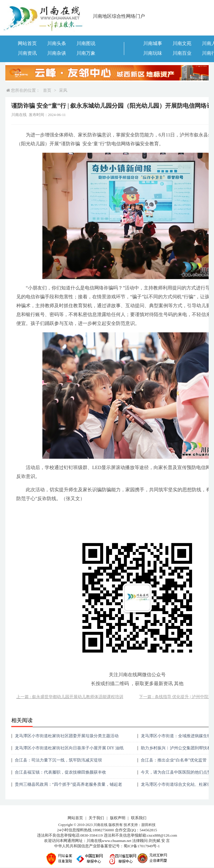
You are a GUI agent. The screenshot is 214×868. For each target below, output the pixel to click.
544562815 (148, 830)
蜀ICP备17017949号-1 (142, 846)
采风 (63, 90)
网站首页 (27, 43)
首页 (47, 90)
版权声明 (118, 818)
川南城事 (153, 43)
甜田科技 (148, 825)
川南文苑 (182, 43)
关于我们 (96, 818)
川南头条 (57, 43)
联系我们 (139, 818)
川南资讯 (27, 53)
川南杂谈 (57, 53)
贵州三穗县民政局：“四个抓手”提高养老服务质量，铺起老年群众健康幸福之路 (68, 786)
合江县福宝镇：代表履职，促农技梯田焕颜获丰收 (60, 772)
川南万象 (86, 53)
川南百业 (182, 53)
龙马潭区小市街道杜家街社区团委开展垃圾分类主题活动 (67, 736)
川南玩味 (153, 53)
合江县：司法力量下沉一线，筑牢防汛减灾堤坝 (58, 760)
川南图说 (86, 43)
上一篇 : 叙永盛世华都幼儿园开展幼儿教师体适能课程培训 (70, 697)
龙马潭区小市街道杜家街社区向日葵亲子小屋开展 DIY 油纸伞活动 (69, 750)
